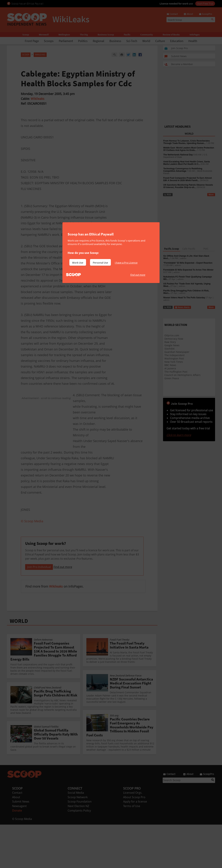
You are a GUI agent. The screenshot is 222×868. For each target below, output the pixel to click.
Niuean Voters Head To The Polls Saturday (184, 298)
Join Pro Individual (39, 610)
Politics (83, 41)
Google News (172, 345)
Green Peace (172, 378)
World (146, 41)
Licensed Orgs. (133, 836)
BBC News (170, 365)
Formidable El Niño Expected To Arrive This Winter (188, 270)
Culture (160, 41)
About (16, 841)
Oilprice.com (172, 335)
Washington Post (174, 358)
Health (193, 41)
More (211, 195)
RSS (168, 195)
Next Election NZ (78, 849)
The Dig (84, 35)
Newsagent (19, 849)
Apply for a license (135, 845)
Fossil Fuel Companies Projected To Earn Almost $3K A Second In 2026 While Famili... (188, 179)
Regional (99, 41)
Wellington (64, 35)
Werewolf (44, 35)
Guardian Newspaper (177, 352)
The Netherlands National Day (178, 155)
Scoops (49, 41)
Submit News (21, 845)
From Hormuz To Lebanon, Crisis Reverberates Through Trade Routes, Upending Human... (187, 142)
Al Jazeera (170, 368)
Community (147, 35)
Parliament (66, 41)
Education (177, 41)
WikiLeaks (40, 55)
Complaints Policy (79, 854)
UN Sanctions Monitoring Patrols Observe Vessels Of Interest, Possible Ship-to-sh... (188, 186)
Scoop (26, 35)
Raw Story (170, 342)
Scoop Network (78, 841)
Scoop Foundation (80, 845)
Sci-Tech (132, 41)
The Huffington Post (176, 372)
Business (115, 41)
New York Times (174, 362)
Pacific (127, 35)
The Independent (174, 355)
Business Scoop (106, 35)
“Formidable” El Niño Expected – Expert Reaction (188, 263)
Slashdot (169, 349)
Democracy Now (174, 339)
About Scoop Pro (134, 841)
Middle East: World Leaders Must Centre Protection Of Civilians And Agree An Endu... (189, 149)
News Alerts (182, 307)
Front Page (32, 41)
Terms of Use (132, 849)
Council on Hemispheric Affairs (182, 375)
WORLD (19, 664)
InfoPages (195, 35)
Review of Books (171, 35)
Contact (17, 836)
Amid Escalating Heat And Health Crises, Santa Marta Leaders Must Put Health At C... (187, 163)
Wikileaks (38, 99)
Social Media (76, 836)
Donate (17, 854)
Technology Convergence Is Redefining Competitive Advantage (183, 170)
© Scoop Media (22, 862)
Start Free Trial (205, 3)
